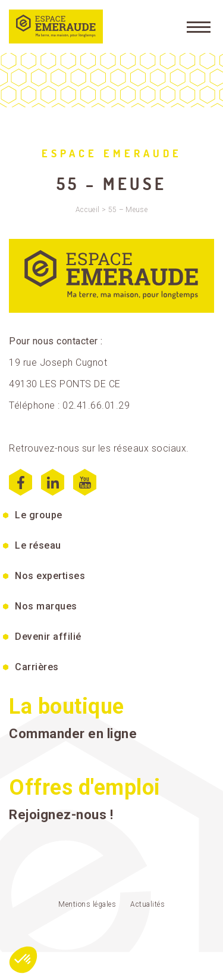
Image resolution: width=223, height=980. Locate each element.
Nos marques (46, 606)
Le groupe (39, 515)
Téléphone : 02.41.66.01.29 (69, 405)
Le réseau (38, 545)
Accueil (88, 210)
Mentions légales (87, 904)
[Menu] (199, 27)
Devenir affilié (48, 637)
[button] (23, 960)
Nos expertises (50, 576)
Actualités (147, 904)
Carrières (37, 667)
